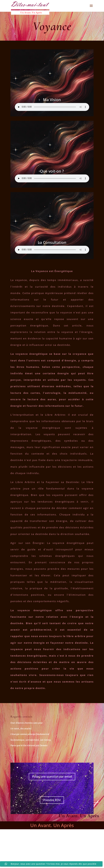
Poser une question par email (52, 777)
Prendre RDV (52, 800)
